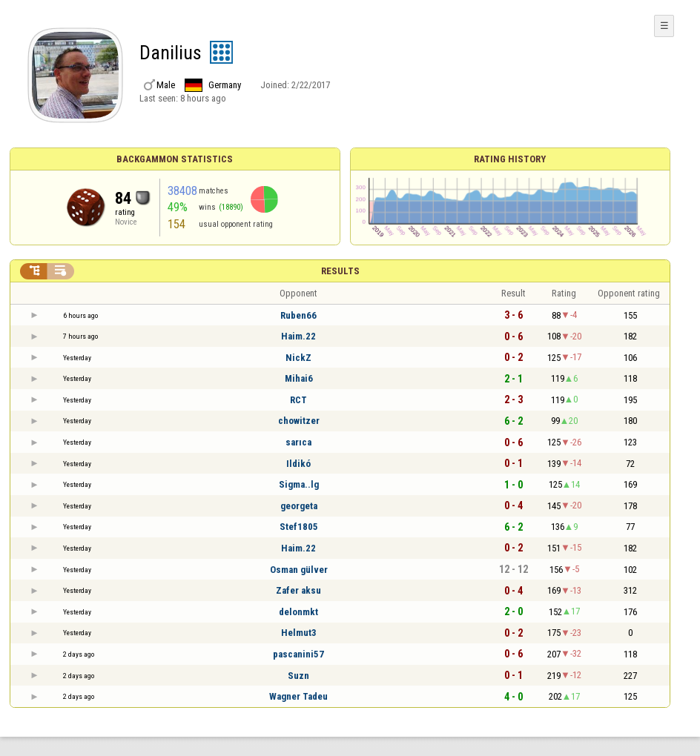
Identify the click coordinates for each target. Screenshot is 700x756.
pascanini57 (298, 654)
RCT (298, 400)
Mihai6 (299, 378)
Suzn (298, 676)
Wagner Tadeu (298, 696)
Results (340, 271)
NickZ (298, 358)
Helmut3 (299, 633)
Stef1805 (299, 527)
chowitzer (299, 421)
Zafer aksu (298, 590)
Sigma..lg (299, 484)
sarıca (298, 442)
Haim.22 (298, 336)
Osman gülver (299, 570)
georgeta (299, 506)
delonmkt (298, 612)
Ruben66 (298, 315)
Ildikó (298, 464)
